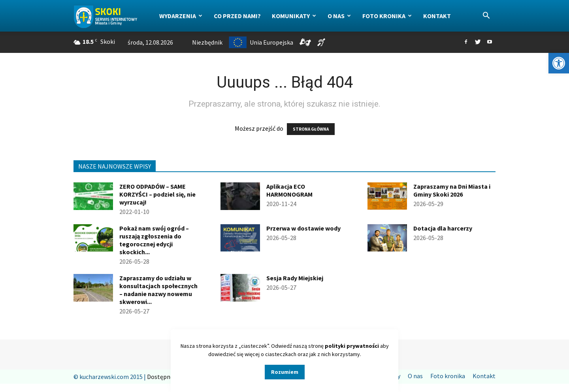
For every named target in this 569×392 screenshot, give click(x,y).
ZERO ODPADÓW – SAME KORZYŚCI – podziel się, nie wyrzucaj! (157, 194)
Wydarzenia (181, 16)
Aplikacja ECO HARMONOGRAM (289, 190)
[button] (559, 63)
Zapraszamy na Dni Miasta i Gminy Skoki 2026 (452, 190)
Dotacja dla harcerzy (443, 228)
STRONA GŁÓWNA (311, 129)
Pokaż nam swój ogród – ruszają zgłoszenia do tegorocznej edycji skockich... (154, 240)
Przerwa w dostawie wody (303, 228)
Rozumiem (285, 372)
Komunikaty (294, 16)
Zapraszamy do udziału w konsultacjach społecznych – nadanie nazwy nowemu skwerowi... (158, 290)
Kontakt (437, 16)
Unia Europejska (261, 42)
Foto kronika (387, 16)
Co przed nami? (237, 16)
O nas (339, 16)
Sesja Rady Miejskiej (295, 278)
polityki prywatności (352, 346)
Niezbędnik (207, 42)
